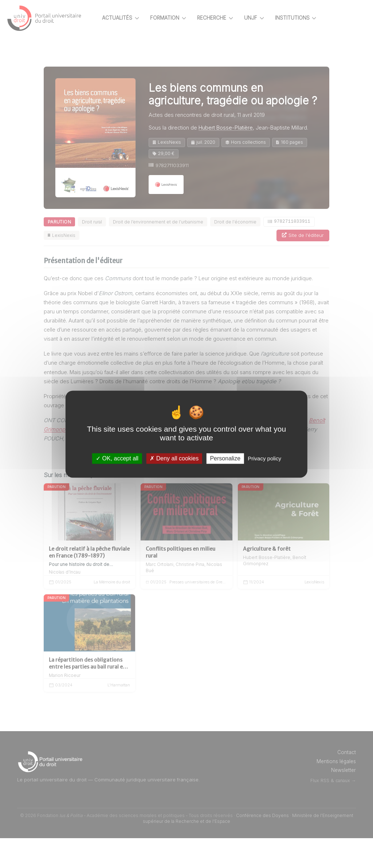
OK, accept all (117, 458)
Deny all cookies (174, 458)
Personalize (225, 458)
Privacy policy (264, 458)
